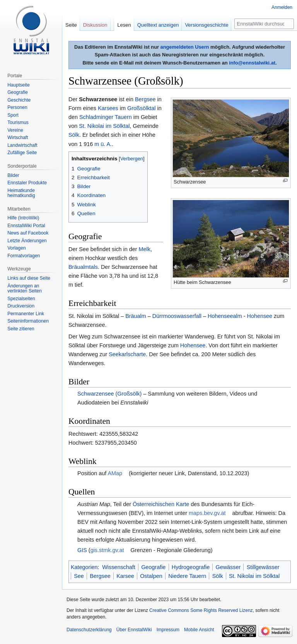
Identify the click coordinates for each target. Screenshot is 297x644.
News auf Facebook (28, 233)
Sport (13, 115)
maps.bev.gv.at (207, 513)
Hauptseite (18, 85)
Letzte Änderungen (27, 241)
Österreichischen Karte (161, 504)
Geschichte (19, 100)
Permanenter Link (26, 314)
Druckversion (21, 306)
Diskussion (95, 25)
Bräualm (136, 316)
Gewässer (228, 567)
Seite (71, 25)
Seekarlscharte (127, 354)
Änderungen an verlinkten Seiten (25, 289)
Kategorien (84, 567)
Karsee (125, 576)
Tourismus (18, 122)
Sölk (74, 135)
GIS (82, 550)
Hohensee (260, 316)
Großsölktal (142, 108)
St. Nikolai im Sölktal (104, 126)
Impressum (168, 630)
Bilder (13, 175)
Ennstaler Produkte (27, 183)
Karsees (108, 108)
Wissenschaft (119, 567)
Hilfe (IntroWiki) (23, 218)
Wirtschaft (18, 138)
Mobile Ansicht (199, 630)
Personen (17, 107)
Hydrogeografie (191, 567)
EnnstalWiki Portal (26, 226)
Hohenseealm (225, 316)
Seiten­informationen (28, 321)
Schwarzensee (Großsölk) (109, 394)
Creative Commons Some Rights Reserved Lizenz (201, 610)
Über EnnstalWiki (134, 630)
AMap (115, 473)
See (79, 576)
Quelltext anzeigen (158, 25)
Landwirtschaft (22, 145)
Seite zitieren (21, 329)
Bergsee (145, 99)
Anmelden (282, 7)
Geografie (153, 567)
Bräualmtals (83, 267)
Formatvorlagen (24, 256)
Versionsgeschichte (207, 25)
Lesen (124, 25)
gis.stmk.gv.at (107, 550)
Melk (145, 249)
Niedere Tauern (187, 576)
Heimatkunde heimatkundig (21, 193)
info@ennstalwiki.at (252, 63)
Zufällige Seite (22, 153)
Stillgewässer (263, 567)
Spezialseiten (21, 299)
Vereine (15, 130)
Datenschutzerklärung (89, 630)
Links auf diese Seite (29, 278)
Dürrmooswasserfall (177, 316)
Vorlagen (16, 248)
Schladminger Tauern (106, 117)
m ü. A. (103, 144)
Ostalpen (151, 576)
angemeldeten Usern (185, 47)
